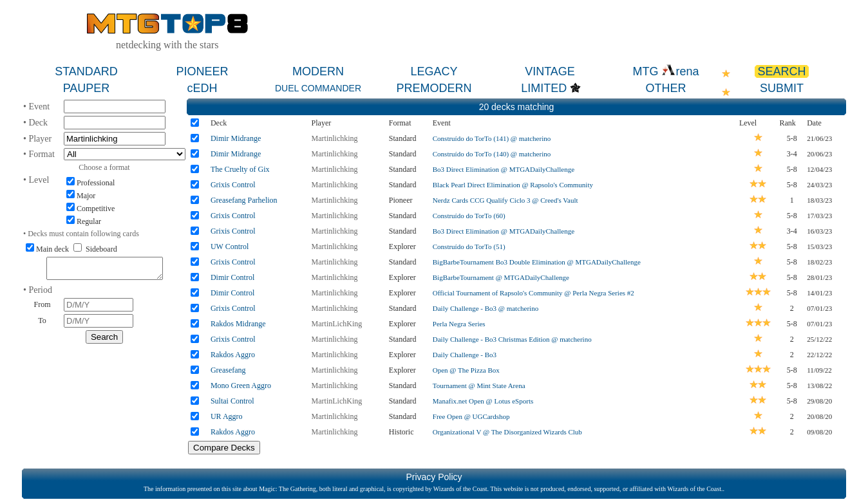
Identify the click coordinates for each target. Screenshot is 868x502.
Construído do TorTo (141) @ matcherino (492, 138)
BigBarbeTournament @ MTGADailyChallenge (501, 277)
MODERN (318, 71)
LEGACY (434, 71)
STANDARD (86, 71)
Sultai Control (232, 401)
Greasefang (228, 370)
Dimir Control (232, 277)
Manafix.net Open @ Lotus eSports (483, 401)
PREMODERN (434, 88)
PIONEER (202, 71)
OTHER (666, 88)
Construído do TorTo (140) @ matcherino (492, 154)
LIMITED (544, 88)
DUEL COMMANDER (318, 88)
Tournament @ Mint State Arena (479, 386)
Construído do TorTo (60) (469, 216)
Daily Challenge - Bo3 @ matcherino (486, 308)
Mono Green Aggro (241, 386)
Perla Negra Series (459, 324)
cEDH (202, 88)
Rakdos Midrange (238, 324)
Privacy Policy (434, 477)
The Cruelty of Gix (240, 169)
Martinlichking (335, 138)
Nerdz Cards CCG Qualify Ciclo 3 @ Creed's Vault (505, 200)
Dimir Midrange (236, 138)
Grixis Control (233, 185)
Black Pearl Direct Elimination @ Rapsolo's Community (513, 185)
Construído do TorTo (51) (469, 246)
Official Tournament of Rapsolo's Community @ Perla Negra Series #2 (533, 293)
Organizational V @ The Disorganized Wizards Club (507, 432)
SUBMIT (782, 88)
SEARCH (781, 71)
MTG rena (665, 71)
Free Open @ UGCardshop (471, 416)
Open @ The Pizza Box (466, 370)
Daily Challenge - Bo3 (465, 355)
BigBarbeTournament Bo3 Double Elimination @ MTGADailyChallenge (537, 262)
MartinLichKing (337, 324)
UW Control (230, 246)
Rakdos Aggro (233, 355)
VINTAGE (550, 71)
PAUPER (87, 88)
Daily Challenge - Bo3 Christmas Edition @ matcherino (512, 339)
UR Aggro (227, 416)
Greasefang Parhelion (244, 200)
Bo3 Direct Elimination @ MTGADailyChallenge (504, 169)
